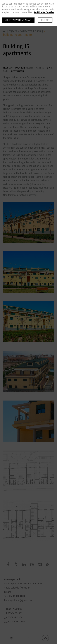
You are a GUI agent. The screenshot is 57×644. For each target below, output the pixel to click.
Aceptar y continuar (18, 20)
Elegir (45, 20)
